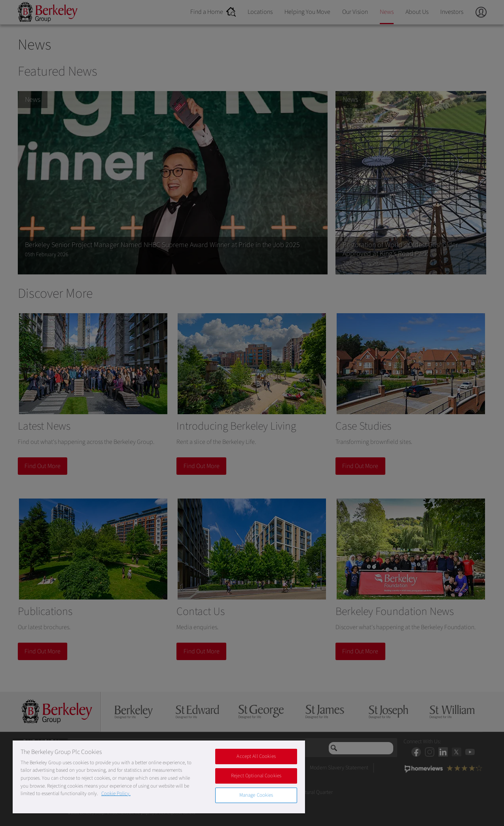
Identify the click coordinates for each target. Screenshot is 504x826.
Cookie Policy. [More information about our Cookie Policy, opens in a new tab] (116, 794)
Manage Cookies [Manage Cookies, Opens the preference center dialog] (256, 795)
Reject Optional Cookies (256, 776)
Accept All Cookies (256, 756)
